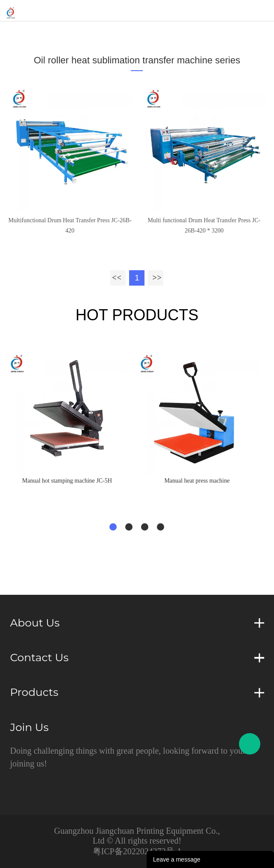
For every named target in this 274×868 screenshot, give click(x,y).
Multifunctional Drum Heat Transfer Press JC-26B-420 (70, 225)
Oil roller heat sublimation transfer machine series (113, 32)
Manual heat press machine (197, 481)
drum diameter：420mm (219, 32)
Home (31, 32)
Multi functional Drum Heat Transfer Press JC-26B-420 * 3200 (204, 225)
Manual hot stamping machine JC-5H (67, 481)
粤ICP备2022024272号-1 (137, 851)
